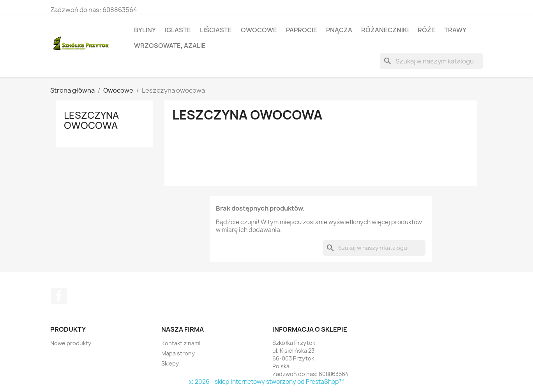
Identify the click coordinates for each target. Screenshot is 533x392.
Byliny (145, 30)
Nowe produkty (71, 343)
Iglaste (178, 30)
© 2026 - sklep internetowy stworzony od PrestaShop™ (266, 382)
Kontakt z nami (181, 343)
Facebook (59, 296)
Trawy (455, 30)
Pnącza (339, 30)
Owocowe (259, 30)
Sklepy (170, 363)
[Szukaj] (431, 61)
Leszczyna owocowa (91, 120)
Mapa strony (178, 353)
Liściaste (216, 30)
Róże (426, 30)
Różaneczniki (385, 30)
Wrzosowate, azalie (170, 46)
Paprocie (302, 30)
